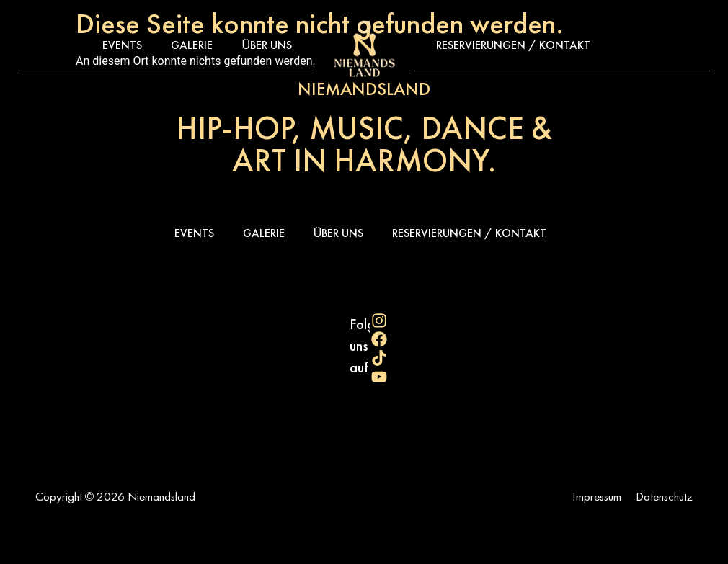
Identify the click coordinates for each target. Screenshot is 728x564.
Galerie (192, 45)
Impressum (597, 496)
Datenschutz (664, 496)
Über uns (267, 45)
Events (122, 45)
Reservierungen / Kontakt (513, 45)
